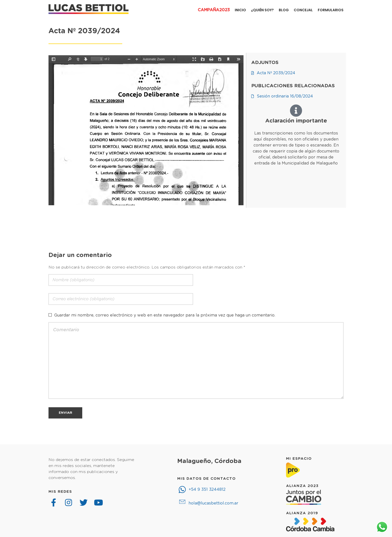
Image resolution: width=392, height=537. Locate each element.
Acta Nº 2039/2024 (84, 31)
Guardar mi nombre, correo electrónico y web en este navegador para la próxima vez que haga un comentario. (165, 315)
